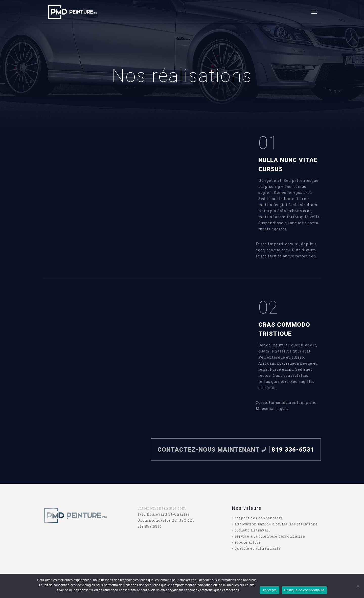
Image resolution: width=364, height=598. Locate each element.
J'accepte (270, 590)
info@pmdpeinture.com (162, 508)
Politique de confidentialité (304, 590)
